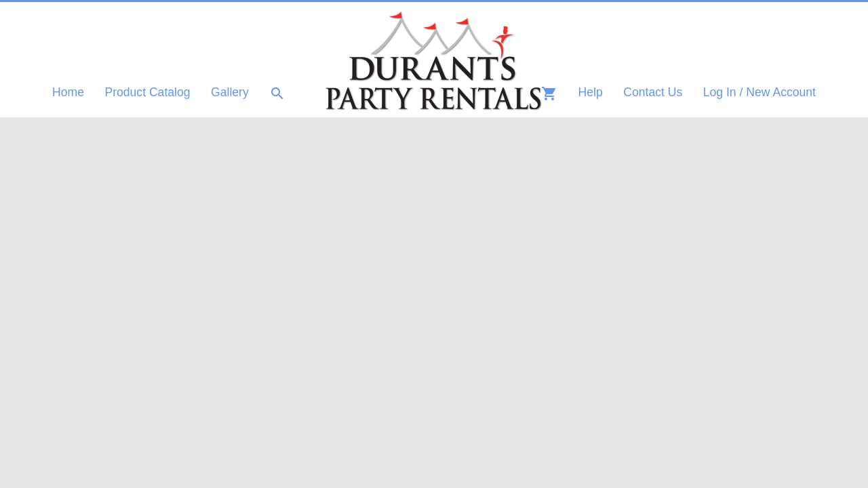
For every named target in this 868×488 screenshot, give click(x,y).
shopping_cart (549, 94)
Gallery (230, 92)
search (277, 94)
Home (68, 92)
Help (591, 92)
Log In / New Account (759, 92)
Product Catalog (147, 92)
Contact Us (653, 92)
